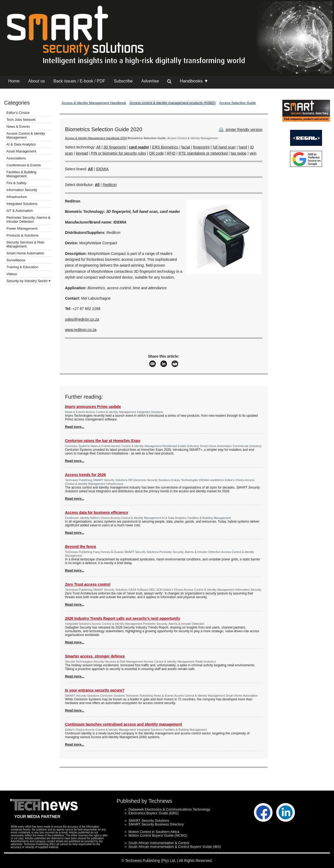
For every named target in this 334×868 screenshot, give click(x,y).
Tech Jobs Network (21, 120)
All (98, 147)
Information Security (22, 190)
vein (253, 153)
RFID (171, 153)
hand (243, 147)
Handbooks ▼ (194, 81)
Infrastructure (17, 197)
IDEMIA (102, 169)
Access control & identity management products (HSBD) (173, 103)
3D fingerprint (115, 147)
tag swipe (239, 153)
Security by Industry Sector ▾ (28, 281)
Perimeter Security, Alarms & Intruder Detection (28, 220)
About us (37, 81)
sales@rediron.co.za (82, 319)
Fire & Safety (16, 183)
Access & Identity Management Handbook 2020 (96, 138)
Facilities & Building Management (21, 174)
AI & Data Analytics (21, 144)
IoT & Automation (20, 211)
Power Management (22, 228)
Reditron (110, 185)
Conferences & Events (24, 165)
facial (186, 147)
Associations (16, 158)
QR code (156, 153)
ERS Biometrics (165, 147)
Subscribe (123, 81)
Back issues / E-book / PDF (79, 81)
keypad (82, 153)
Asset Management (21, 151)
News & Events (18, 127)
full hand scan (224, 147)
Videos (12, 274)
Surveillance (16, 260)
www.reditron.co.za (81, 330)
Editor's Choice (18, 113)
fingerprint (201, 147)
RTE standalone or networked (203, 153)
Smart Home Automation (26, 253)
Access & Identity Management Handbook (94, 103)
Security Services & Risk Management (25, 244)
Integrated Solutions (22, 204)
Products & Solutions (22, 235)
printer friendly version (240, 130)
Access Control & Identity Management (26, 135)
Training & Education (22, 267)
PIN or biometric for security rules (119, 153)
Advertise (150, 81)
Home (14, 81)
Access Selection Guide (238, 103)
